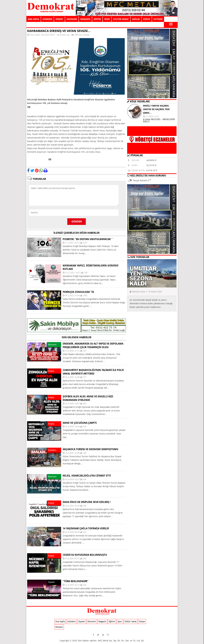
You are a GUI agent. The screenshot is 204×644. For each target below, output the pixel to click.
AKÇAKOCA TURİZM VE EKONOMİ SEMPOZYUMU (90, 449)
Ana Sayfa (60, 621)
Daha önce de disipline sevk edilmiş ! (87, 502)
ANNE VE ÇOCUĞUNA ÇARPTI (80, 423)
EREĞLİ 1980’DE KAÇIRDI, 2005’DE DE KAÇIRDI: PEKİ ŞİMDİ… (156, 109)
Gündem (72, 621)
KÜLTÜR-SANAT (121, 19)
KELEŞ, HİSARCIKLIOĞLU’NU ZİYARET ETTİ (87, 476)
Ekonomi (92, 621)
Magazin (102, 621)
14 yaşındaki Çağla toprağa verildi (86, 528)
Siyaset (82, 621)
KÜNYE (147, 19)
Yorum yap (65, 35)
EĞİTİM (97, 19)
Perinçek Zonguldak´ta (78, 292)
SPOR (107, 19)
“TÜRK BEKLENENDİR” (75, 581)
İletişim (59, 627)
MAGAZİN (85, 19)
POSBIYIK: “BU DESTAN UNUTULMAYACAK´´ (88, 239)
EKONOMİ (72, 19)
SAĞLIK (136, 19)
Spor (120, 621)
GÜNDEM (47, 19)
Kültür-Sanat (131, 621)
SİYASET (59, 19)
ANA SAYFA (34, 19)
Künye (142, 621)
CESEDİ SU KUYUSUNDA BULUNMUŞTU (85, 555)
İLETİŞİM (158, 19)
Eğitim (112, 621)
